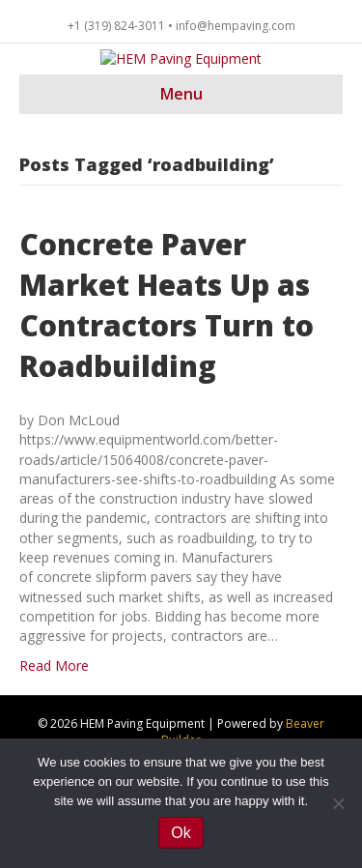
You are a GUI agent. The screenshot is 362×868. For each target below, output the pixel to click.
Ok (181, 833)
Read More (54, 726)
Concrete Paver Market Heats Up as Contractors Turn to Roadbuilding (167, 366)
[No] (338, 803)
